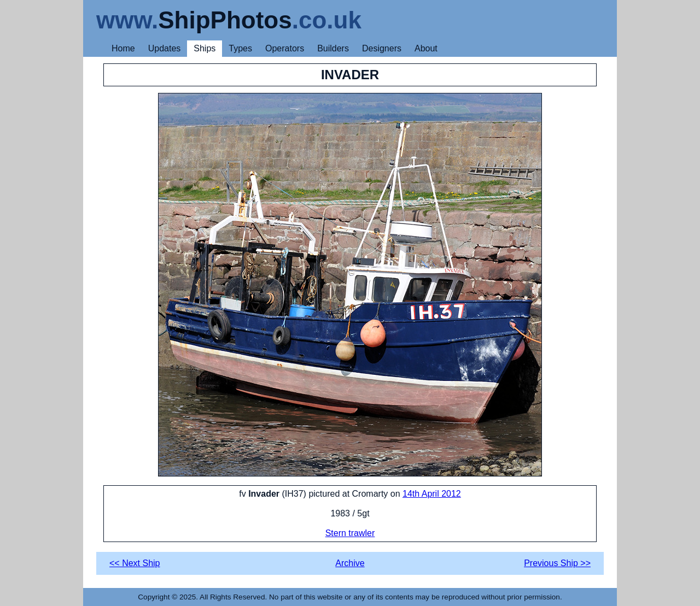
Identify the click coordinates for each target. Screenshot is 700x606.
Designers (382, 48)
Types (240, 48)
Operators (285, 48)
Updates (165, 48)
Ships (205, 48)
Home (123, 48)
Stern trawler (350, 533)
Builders (333, 48)
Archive (350, 563)
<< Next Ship (135, 563)
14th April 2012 (432, 494)
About (426, 48)
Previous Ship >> (557, 563)
